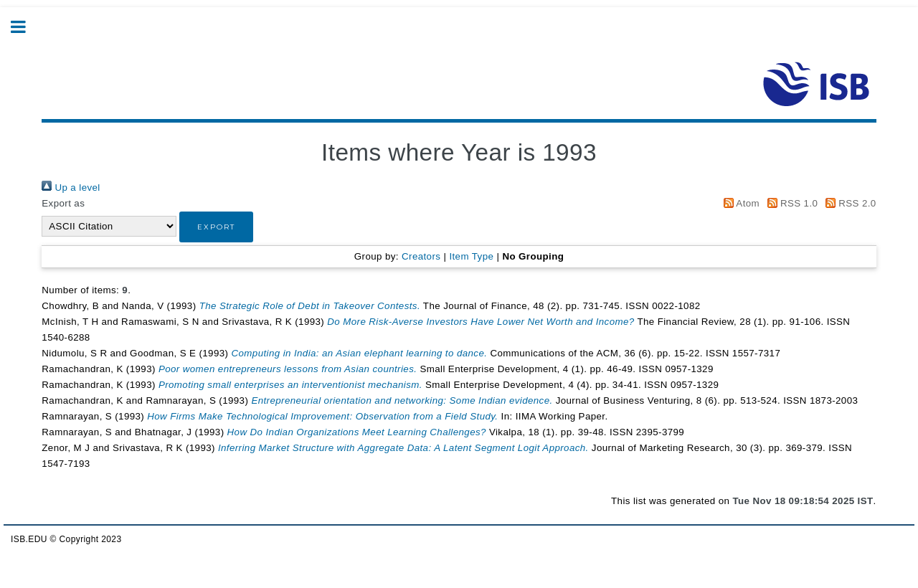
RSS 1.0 (790, 203)
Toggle (26, 27)
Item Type (471, 256)
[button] (216, 227)
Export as (63, 203)
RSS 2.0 (848, 203)
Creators (421, 256)
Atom (739, 203)
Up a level (71, 188)
